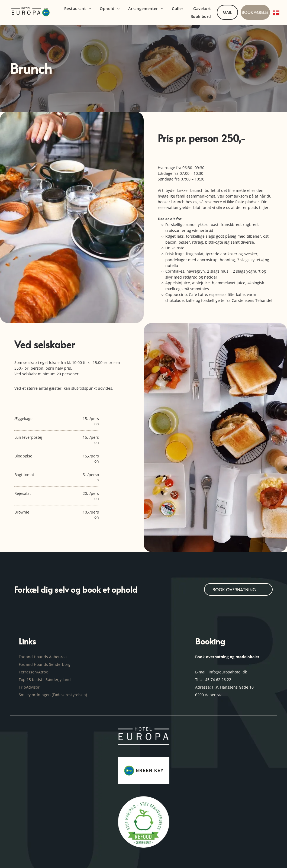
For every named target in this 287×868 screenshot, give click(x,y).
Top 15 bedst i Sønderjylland (45, 680)
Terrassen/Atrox (33, 672)
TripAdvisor (29, 687)
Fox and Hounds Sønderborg (45, 664)
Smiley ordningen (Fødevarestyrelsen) (53, 695)
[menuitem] (78, 9)
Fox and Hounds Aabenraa (43, 657)
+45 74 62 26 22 (217, 680)
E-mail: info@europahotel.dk (222, 672)
